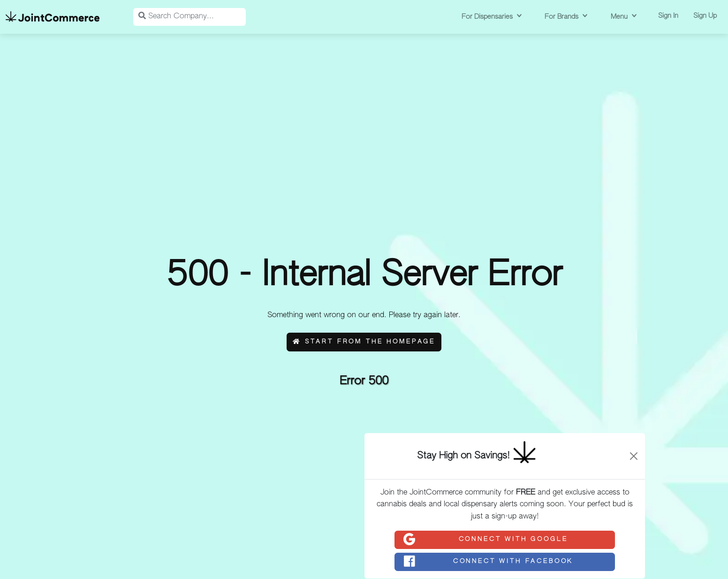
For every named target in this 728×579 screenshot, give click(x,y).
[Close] (634, 456)
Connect (485, 540)
